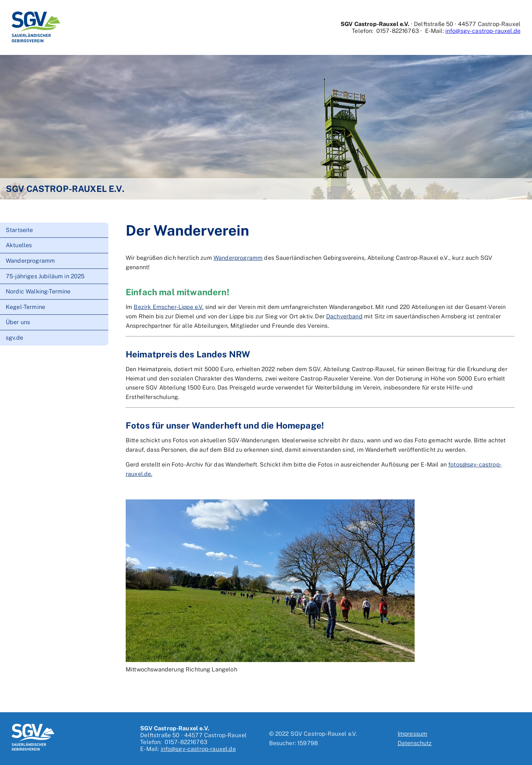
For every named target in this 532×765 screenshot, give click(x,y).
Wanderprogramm (30, 261)
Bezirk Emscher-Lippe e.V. (168, 307)
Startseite (20, 230)
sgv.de (14, 338)
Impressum (412, 734)
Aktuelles (19, 245)
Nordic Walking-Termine (38, 291)
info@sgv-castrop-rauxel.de (483, 31)
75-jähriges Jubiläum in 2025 (45, 276)
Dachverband (344, 316)
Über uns (18, 322)
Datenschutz (415, 743)
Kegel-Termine (25, 307)
